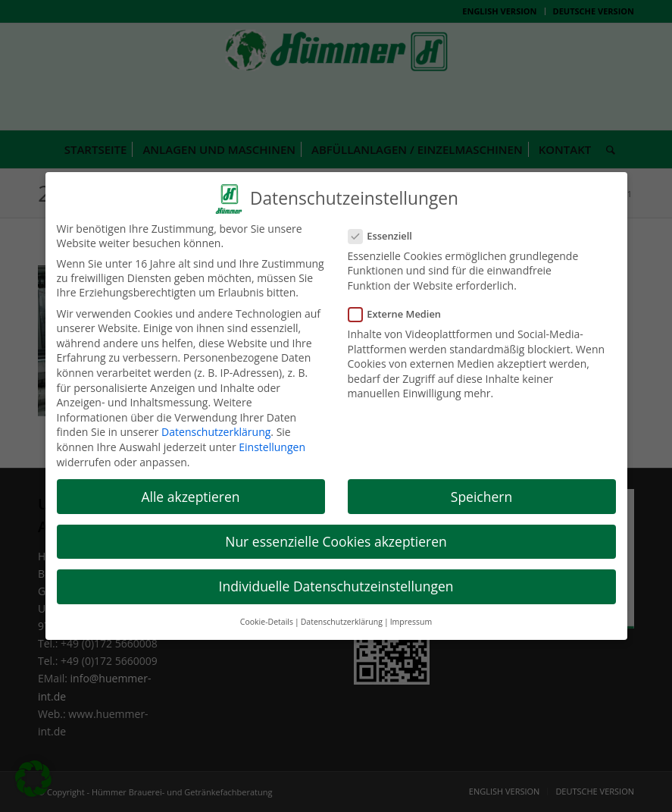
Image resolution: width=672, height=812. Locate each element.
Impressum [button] (411, 616)
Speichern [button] (481, 490)
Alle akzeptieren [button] (190, 490)
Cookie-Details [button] (267, 616)
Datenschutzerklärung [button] (342, 616)
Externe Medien (401, 308)
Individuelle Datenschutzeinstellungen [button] (336, 580)
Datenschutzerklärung (216, 426)
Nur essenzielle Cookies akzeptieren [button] (336, 535)
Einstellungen (272, 441)
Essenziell (386, 229)
